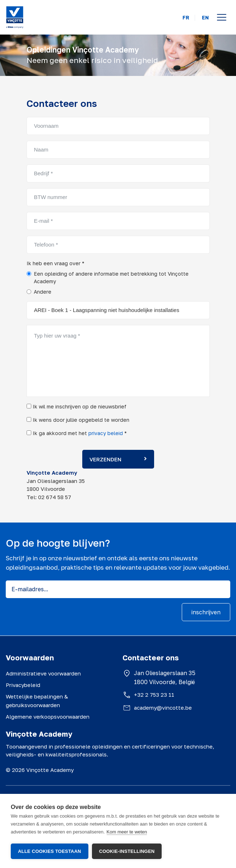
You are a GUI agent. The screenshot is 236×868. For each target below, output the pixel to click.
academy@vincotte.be (163, 707)
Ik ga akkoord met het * (77, 433)
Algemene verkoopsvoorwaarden (48, 716)
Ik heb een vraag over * (55, 263)
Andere (43, 292)
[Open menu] (222, 17)
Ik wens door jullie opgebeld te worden (78, 420)
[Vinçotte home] (15, 17)
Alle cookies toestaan (50, 851)
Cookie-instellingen (127, 851)
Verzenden (118, 459)
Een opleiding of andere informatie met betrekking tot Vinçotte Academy (111, 277)
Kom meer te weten (127, 832)
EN (205, 18)
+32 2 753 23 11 (154, 695)
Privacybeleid (23, 685)
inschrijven (206, 612)
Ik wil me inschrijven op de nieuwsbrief (77, 406)
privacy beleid (106, 433)
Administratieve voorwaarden (43, 673)
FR (186, 18)
